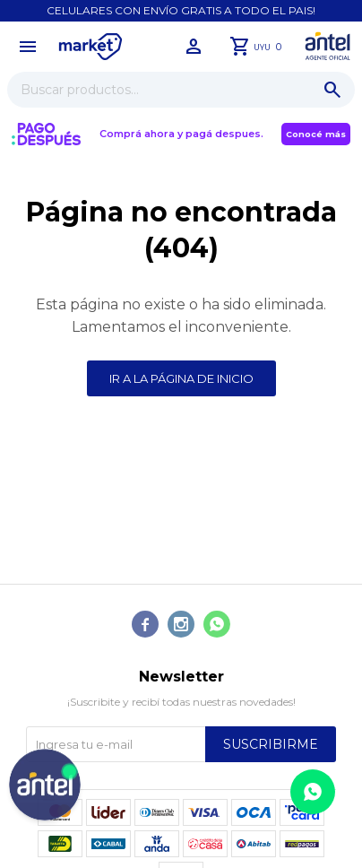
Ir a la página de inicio (181, 378)
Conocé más (316, 134)
